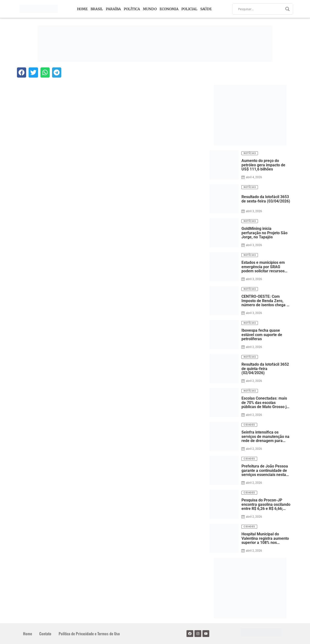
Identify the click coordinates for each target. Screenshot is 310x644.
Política (132, 9)
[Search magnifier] (287, 9)
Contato (45, 634)
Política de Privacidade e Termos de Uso (89, 634)
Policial (189, 9)
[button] (22, 72)
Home (82, 9)
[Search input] (260, 9)
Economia (169, 9)
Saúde (206, 9)
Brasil (97, 9)
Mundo (150, 9)
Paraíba (113, 9)
